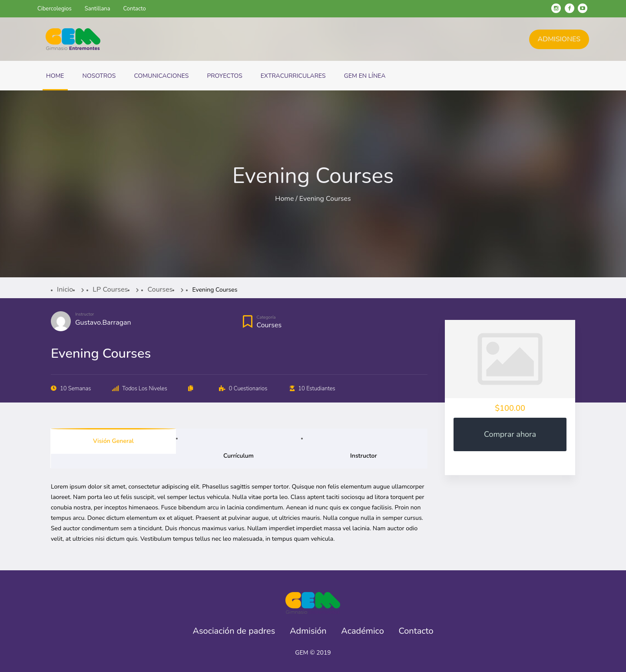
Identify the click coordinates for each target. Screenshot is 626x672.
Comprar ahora (510, 434)
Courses (269, 325)
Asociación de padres (234, 631)
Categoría (266, 317)
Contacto (416, 631)
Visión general (113, 441)
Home (284, 199)
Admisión (308, 631)
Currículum (238, 456)
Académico (363, 631)
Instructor (84, 314)
